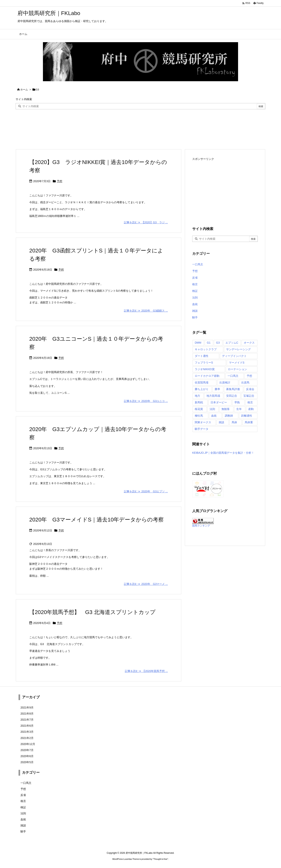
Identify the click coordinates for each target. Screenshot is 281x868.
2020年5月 (27, 762)
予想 (60, 181)
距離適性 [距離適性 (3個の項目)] (247, 416)
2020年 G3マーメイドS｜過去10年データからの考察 (96, 520)
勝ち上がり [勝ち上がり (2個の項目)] (202, 389)
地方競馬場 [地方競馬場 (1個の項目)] (213, 396)
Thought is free (160, 859)
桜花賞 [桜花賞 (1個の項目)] (199, 409)
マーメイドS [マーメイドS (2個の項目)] (237, 363)
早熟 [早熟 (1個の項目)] (237, 402)
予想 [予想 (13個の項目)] (249, 376)
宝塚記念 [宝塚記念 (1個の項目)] (249, 396)
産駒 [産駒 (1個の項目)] (251, 409)
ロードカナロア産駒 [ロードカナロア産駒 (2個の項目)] (207, 376)
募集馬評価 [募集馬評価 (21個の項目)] (233, 389)
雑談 (195, 311)
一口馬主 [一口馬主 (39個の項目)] (233, 376)
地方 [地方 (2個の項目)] (197, 396)
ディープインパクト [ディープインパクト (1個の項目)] (234, 356)
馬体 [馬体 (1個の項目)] (234, 422)
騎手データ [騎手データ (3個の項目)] (202, 429)
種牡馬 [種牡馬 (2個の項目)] (199, 416)
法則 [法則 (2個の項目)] (212, 409)
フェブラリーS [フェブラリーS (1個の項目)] (204, 363)
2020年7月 (27, 750)
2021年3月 (27, 732)
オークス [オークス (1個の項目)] (249, 343)
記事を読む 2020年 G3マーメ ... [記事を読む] (146, 584)
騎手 (195, 317)
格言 (195, 284)
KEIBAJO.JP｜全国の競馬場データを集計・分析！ (223, 453)
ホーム (24, 90)
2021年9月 (27, 708)
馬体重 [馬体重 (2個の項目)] (249, 422)
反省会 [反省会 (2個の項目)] (250, 389)
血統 (195, 304)
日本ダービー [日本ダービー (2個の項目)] (219, 402)
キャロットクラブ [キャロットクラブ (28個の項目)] (206, 349)
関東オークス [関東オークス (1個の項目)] (203, 422)
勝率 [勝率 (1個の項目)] (217, 389)
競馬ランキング (201, 526)
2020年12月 (28, 744)
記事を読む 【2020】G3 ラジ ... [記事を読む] (146, 222)
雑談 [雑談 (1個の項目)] (221, 422)
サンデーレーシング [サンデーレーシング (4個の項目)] (238, 349)
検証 (195, 291)
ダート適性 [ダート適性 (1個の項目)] (202, 356)
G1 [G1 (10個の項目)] (209, 343)
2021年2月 (27, 738)
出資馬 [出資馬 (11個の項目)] (245, 382)
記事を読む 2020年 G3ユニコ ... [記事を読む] (146, 401)
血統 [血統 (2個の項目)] (214, 416)
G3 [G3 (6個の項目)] (218, 343)
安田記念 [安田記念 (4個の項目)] (232, 396)
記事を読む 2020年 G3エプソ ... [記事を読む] (146, 491)
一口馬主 (198, 264)
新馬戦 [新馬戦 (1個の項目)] (199, 402)
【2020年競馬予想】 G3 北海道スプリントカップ (92, 612)
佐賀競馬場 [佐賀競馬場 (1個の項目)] (202, 382)
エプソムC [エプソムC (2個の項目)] (232, 343)
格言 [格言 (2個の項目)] (250, 402)
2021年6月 (27, 726)
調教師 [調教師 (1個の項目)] (229, 416)
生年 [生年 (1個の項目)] (239, 409)
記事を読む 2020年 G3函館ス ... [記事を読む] (146, 311)
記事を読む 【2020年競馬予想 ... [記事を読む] (146, 671)
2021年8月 (27, 714)
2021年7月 (27, 720)
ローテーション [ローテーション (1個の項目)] (237, 369)
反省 (195, 278)
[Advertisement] (225, 189)
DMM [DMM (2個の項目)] (198, 343)
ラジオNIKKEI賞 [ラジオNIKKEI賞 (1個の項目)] (205, 369)
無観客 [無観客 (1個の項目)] (226, 409)
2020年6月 (27, 756)
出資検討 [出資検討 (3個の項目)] (225, 382)
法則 (195, 298)
